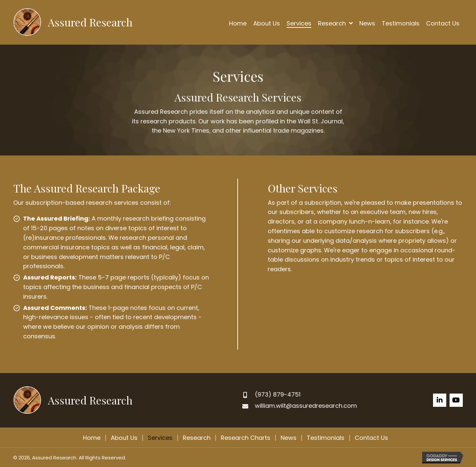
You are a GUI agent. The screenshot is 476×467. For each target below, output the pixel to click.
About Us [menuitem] (124, 438)
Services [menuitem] (160, 438)
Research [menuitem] (197, 438)
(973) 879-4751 (278, 394)
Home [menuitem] (92, 438)
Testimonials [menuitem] (326, 438)
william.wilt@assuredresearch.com (306, 406)
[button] (440, 400)
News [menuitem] (289, 438)
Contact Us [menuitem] (371, 438)
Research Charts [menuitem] (246, 438)
